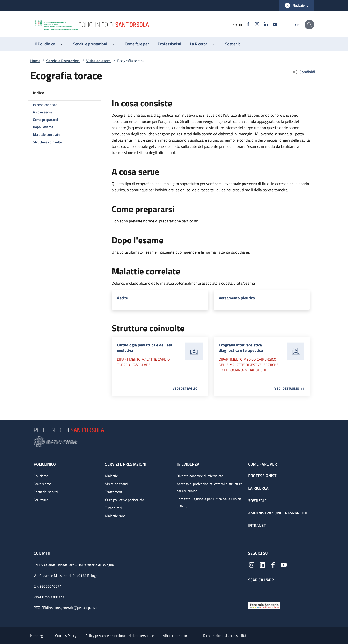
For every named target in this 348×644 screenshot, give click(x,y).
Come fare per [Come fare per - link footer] (262, 464)
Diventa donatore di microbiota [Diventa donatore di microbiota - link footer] (200, 476)
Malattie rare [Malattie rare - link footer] (115, 516)
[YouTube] (270, 25)
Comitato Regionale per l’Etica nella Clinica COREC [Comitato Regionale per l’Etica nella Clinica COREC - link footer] (209, 502)
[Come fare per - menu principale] (137, 44)
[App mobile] (252, 591)
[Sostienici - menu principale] (233, 44)
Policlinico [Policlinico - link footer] (45, 464)
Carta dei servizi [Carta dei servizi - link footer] (46, 492)
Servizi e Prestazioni (63, 61)
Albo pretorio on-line (179, 636)
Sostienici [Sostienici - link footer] (258, 501)
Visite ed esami (99, 61)
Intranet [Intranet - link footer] (257, 525)
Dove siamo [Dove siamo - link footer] (42, 484)
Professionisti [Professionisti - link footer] (263, 476)
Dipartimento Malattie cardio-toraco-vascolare (144, 362)
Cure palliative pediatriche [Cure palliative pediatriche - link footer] (125, 500)
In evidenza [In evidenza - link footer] (188, 464)
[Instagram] (252, 25)
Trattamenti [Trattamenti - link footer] (114, 492)
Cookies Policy (66, 636)
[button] (297, 5)
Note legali (38, 636)
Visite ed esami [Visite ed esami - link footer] (117, 484)
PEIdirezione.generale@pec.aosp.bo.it (69, 608)
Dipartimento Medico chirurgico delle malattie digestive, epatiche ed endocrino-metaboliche (249, 365)
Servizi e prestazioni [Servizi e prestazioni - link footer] (126, 464)
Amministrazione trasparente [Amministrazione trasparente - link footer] (278, 513)
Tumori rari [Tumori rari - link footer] (114, 508)
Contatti (43, 553)
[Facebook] (243, 25)
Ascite (122, 298)
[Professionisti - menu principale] (169, 44)
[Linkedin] (261, 25)
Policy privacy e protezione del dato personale (120, 636)
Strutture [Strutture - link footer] (41, 500)
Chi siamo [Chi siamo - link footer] (41, 476)
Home (35, 61)
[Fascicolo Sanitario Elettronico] (264, 605)
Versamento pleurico (237, 298)
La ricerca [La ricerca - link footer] (258, 488)
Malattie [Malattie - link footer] (112, 476)
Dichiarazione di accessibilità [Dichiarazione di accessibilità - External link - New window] (225, 636)
